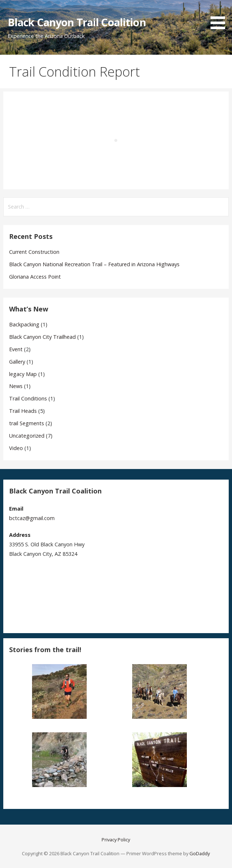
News (16, 386)
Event (16, 349)
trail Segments (27, 423)
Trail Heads (23, 411)
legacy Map (23, 374)
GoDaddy (200, 853)
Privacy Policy (116, 840)
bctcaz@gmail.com (32, 518)
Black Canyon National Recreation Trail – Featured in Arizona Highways (94, 264)
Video (16, 448)
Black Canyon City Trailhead (42, 337)
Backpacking (24, 324)
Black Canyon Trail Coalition (77, 22)
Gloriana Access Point (35, 277)
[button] (220, 16)
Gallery (17, 362)
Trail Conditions (28, 398)
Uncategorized (27, 436)
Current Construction (34, 252)
